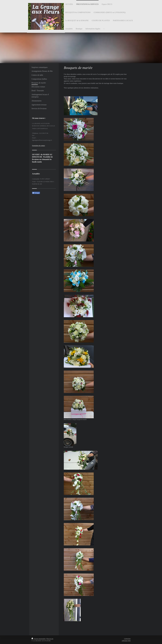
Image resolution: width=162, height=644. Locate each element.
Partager (36, 193)
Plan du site (50, 639)
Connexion (127, 639)
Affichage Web (126, 641)
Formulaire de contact (38, 146)
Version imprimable (39, 639)
